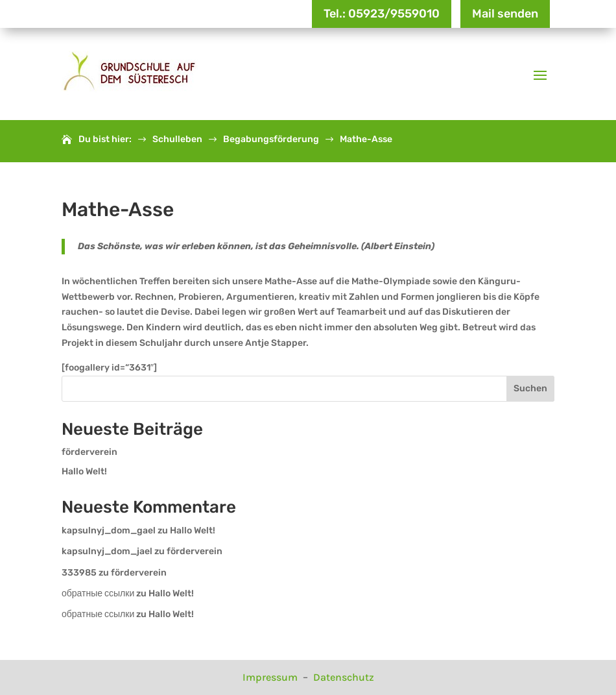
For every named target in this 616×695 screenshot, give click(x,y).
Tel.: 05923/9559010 (382, 14)
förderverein (89, 452)
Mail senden (505, 14)
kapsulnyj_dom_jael (107, 551)
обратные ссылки (98, 593)
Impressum (271, 677)
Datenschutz (344, 677)
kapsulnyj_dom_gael (109, 530)
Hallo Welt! (84, 471)
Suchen (530, 388)
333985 (79, 573)
